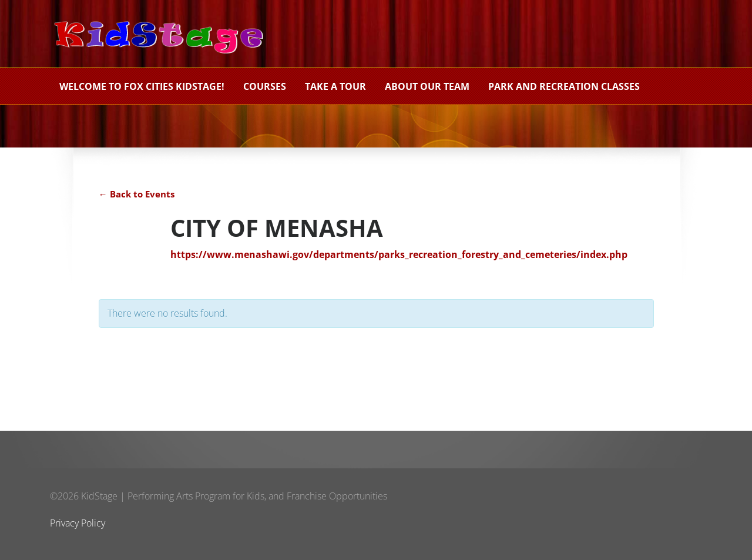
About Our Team (427, 86)
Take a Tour (335, 86)
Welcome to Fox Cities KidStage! (142, 86)
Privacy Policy (78, 523)
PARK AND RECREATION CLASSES (564, 86)
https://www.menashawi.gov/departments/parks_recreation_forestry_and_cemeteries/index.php (399, 254)
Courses (265, 86)
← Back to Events (137, 194)
